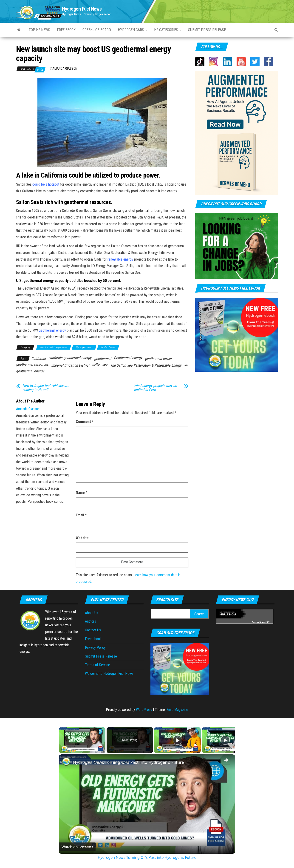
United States (108, 347)
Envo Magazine (177, 710)
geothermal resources (32, 364)
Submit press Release (207, 30)
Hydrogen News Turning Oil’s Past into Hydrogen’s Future (129, 762)
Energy (256, 622)
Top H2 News (39, 30)
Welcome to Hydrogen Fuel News (109, 674)
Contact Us (93, 630)
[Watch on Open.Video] (77, 847)
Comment (85, 422)
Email (81, 515)
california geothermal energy (70, 358)
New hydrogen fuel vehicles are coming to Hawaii (46, 388)
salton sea (100, 364)
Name (82, 493)
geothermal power (158, 359)
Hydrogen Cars (133, 30)
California (38, 359)
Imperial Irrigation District (70, 365)
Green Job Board (97, 30)
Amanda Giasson (65, 69)
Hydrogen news (84, 347)
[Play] (178, 740)
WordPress (144, 710)
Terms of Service (98, 665)
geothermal (103, 359)
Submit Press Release (101, 656)
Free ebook (66, 30)
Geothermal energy (128, 358)
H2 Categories (168, 30)
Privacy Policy (95, 648)
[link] (66, 762)
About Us (92, 613)
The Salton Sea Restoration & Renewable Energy (146, 365)
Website (82, 538)
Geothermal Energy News (54, 347)
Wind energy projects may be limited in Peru (155, 388)
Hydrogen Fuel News (82, 9)
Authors (90, 621)
